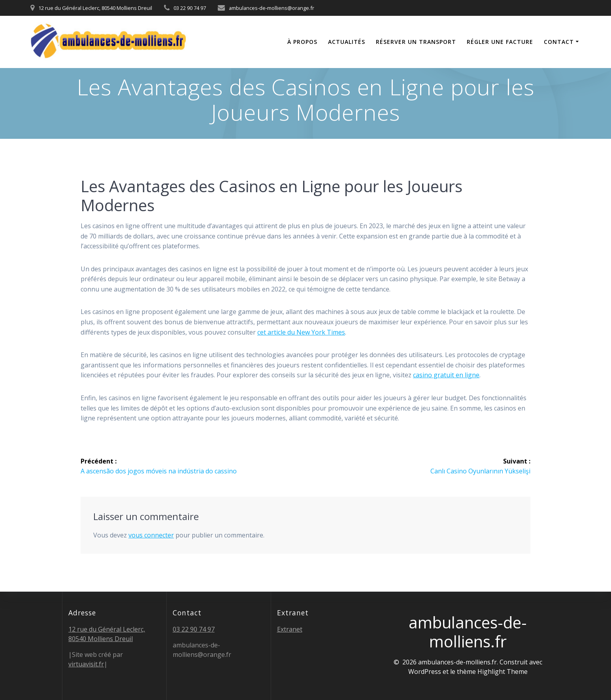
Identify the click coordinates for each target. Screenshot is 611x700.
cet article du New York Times (301, 332)
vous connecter (151, 535)
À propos (302, 42)
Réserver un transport (416, 42)
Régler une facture (500, 42)
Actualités (347, 42)
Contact (559, 42)
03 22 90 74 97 (194, 629)
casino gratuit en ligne (446, 375)
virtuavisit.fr (86, 664)
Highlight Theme (503, 672)
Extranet (290, 629)
